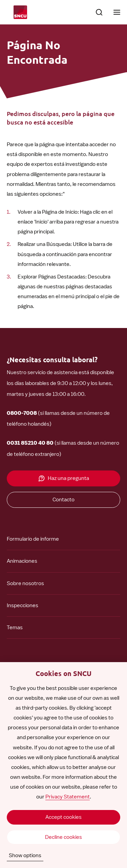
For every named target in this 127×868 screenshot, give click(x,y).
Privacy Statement (68, 797)
